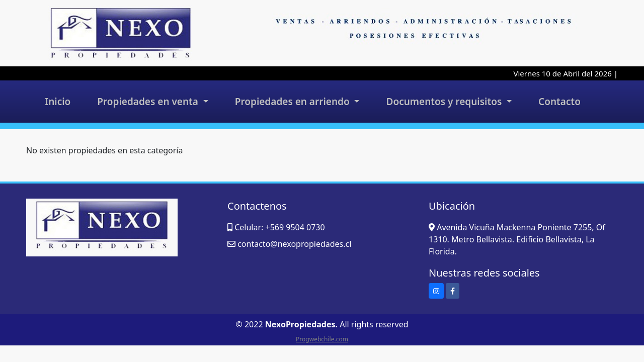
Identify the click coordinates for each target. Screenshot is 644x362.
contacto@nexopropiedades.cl (294, 244)
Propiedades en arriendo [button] (294, 102)
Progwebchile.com (322, 339)
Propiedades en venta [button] (149, 102)
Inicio (58, 102)
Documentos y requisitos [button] (446, 102)
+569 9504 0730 (295, 227)
